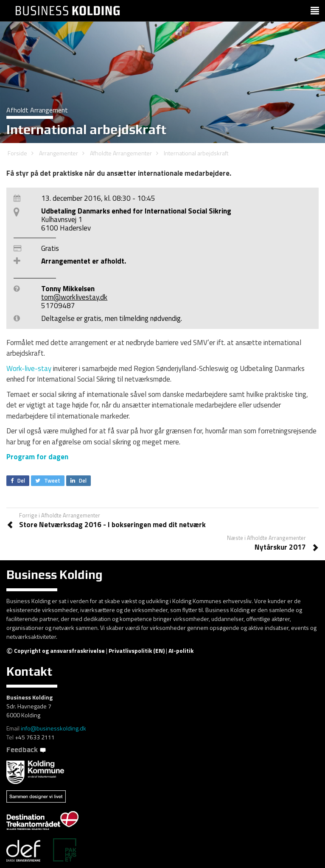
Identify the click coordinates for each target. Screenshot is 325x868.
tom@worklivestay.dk (74, 297)
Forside (17, 153)
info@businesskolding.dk (53, 728)
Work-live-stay (29, 368)
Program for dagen (37, 457)
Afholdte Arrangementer (121, 153)
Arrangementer (59, 153)
